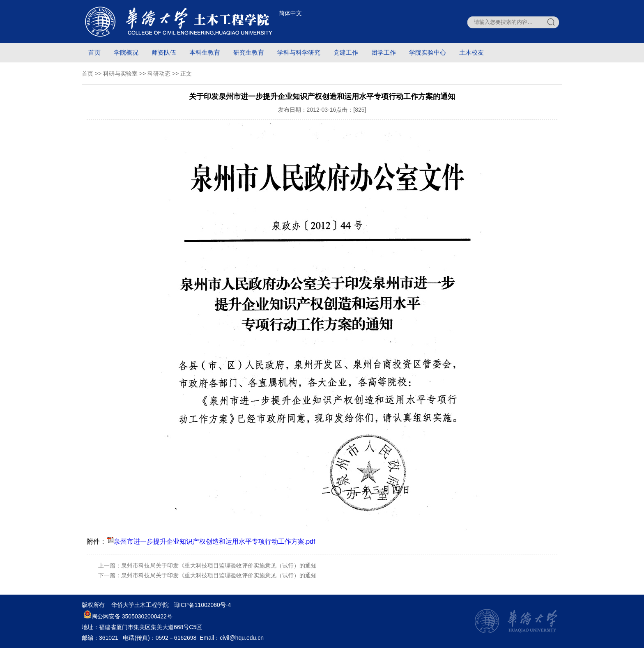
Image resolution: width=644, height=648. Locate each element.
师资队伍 (164, 52)
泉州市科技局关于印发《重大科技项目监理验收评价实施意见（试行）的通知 (219, 565)
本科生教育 (205, 52)
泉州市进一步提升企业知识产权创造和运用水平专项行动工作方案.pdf (215, 541)
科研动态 (159, 74)
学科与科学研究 (299, 52)
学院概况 (126, 52)
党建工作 (346, 52)
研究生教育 (249, 52)
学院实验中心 (428, 52)
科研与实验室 (120, 74)
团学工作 (384, 52)
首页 (94, 52)
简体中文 (290, 13)
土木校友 (471, 52)
